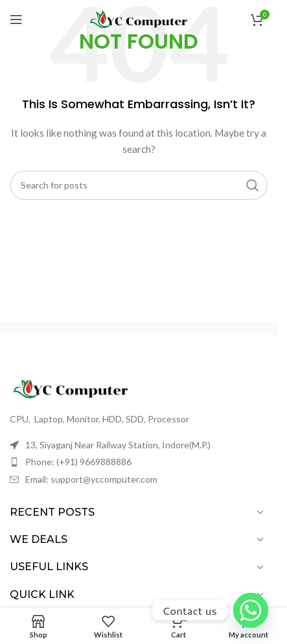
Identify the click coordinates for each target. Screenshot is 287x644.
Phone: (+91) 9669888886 (78, 462)
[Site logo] (139, 18)
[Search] (139, 185)
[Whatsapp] (251, 610)
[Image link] (81, 389)
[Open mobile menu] (16, 19)
